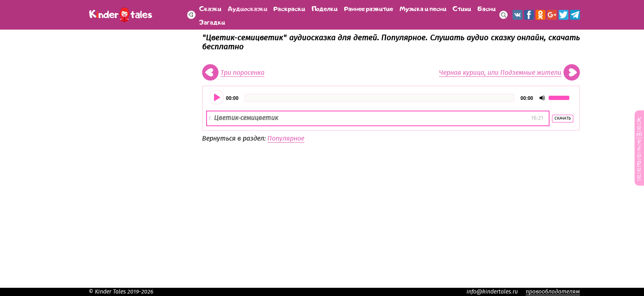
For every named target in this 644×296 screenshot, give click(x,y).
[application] (391, 98)
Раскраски (289, 8)
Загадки (212, 22)
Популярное (286, 139)
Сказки (210, 8)
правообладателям (553, 292)
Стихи (462, 8)
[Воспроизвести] (217, 98)
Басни (487, 8)
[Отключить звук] (542, 98)
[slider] (380, 98)
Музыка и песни (423, 8)
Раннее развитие (369, 8)
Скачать (563, 118)
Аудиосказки (248, 8)
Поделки (325, 8)
